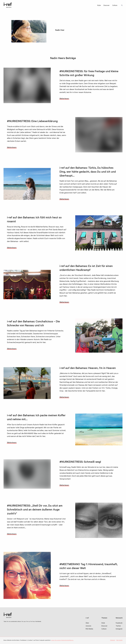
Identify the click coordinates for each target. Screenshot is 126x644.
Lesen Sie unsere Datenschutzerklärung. (62, 640)
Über (87, 623)
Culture (115, 6)
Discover (106, 6)
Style (99, 6)
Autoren (88, 626)
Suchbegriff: (122, 5)
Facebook (119, 623)
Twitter (118, 626)
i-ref (8, 5)
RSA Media (89, 629)
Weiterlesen (64, 99)
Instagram (119, 629)
